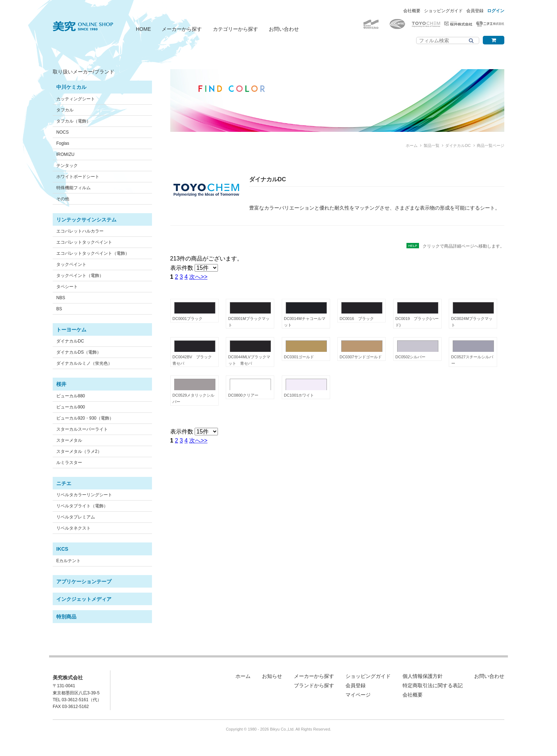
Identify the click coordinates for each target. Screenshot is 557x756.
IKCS (62, 549)
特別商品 (66, 617)
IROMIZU (65, 154)
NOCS (63, 132)
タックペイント (71, 264)
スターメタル (69, 440)
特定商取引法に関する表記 (433, 685)
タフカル (65, 110)
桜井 (61, 384)
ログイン (496, 11)
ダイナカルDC (70, 341)
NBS (61, 298)
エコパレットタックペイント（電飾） (93, 253)
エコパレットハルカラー (80, 231)
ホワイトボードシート (78, 177)
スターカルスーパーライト (82, 429)
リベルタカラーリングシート (84, 495)
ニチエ (64, 483)
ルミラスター (69, 463)
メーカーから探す (182, 29)
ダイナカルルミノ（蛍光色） (84, 363)
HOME (143, 29)
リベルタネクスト (73, 528)
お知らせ (272, 676)
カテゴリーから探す (235, 29)
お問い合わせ (284, 29)
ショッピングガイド (443, 11)
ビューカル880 (71, 396)
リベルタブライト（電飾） (82, 506)
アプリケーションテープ (84, 582)
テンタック (67, 166)
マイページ (358, 695)
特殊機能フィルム (73, 188)
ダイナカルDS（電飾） (79, 352)
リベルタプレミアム (76, 517)
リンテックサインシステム (86, 220)
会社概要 (412, 11)
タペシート (67, 287)
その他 (63, 199)
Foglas (63, 143)
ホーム (412, 145)
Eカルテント (68, 561)
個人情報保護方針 (423, 676)
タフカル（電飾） (73, 121)
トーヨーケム (71, 330)
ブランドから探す (314, 685)
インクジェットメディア (84, 599)
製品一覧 (432, 145)
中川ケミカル (71, 87)
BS (59, 309)
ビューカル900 (71, 407)
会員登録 (475, 11)
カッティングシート (76, 99)
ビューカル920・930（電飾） (85, 418)
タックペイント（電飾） (80, 276)
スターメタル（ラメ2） (79, 451)
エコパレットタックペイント (84, 242)
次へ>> (198, 277)
